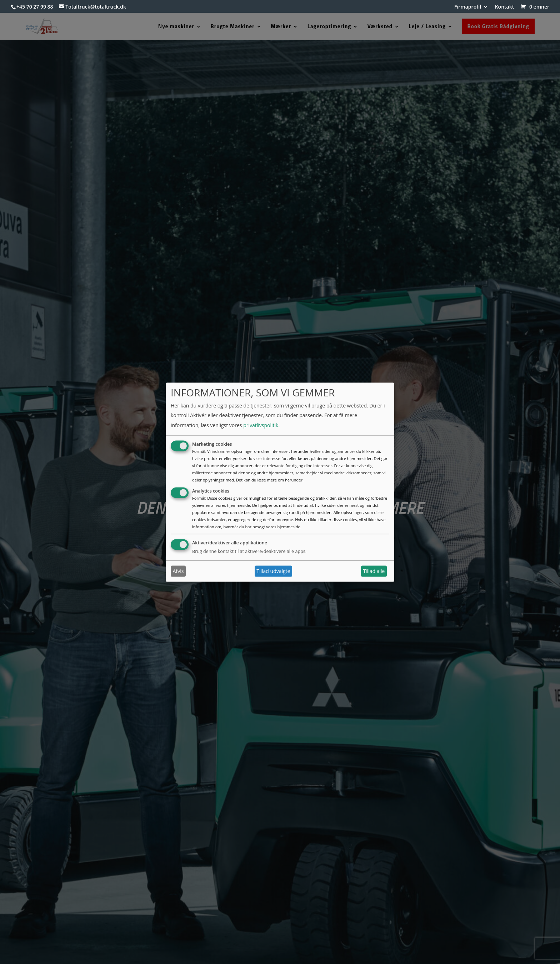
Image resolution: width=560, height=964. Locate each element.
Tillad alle (374, 571)
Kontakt (505, 7)
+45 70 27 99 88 (35, 7)
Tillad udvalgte (273, 571)
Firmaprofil (468, 7)
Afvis (178, 571)
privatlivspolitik (261, 425)
